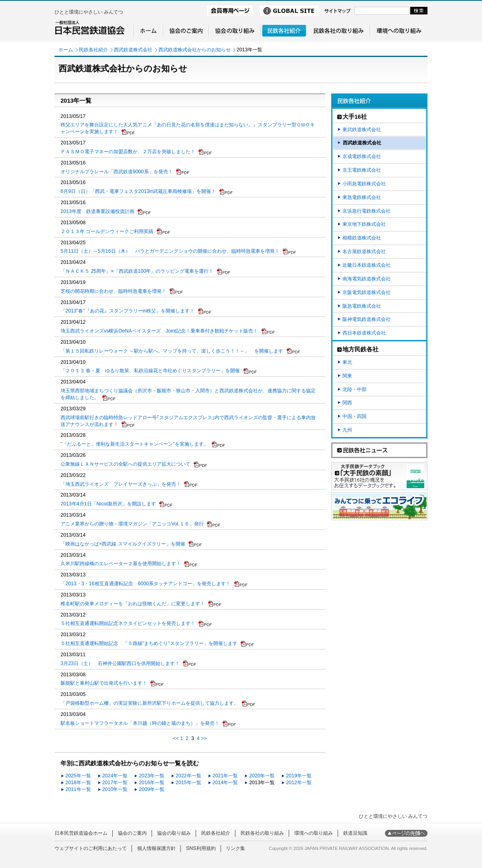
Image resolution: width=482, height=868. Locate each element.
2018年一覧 (78, 783)
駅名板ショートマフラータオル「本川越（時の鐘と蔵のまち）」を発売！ (140, 723)
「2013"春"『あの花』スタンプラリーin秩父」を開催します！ (128, 311)
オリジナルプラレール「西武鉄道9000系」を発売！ (117, 172)
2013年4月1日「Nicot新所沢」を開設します (108, 504)
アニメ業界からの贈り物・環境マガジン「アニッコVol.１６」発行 (132, 524)
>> (204, 738)
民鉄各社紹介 (93, 50)
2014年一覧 (225, 783)
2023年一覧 (152, 776)
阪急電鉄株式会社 (362, 306)
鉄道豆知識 (355, 833)
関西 (347, 403)
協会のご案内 (132, 833)
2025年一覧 (78, 776)
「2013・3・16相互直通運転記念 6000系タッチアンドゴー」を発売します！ (146, 584)
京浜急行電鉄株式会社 (367, 211)
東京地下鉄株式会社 (364, 224)
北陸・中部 (354, 389)
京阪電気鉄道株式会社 (367, 292)
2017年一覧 (115, 783)
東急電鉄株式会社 (362, 197)
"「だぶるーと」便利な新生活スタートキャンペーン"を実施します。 (135, 444)
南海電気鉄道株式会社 (367, 279)
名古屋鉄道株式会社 (364, 251)
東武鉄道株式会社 (362, 130)
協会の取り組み (174, 833)
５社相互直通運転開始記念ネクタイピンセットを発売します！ (128, 623)
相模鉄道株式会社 (362, 238)
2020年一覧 (262, 776)
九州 (347, 430)
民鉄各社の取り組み (262, 833)
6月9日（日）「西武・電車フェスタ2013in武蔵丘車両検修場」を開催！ (138, 191)
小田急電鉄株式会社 (364, 184)
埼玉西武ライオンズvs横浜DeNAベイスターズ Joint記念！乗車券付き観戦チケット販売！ (159, 331)
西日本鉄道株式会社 (364, 333)
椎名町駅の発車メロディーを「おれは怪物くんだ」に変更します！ (133, 604)
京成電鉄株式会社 (362, 156)
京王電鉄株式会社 (362, 170)
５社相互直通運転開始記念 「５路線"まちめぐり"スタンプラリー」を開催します (149, 643)
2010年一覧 (115, 789)
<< (176, 738)
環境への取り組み (314, 833)
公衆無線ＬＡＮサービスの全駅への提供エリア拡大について (126, 464)
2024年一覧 (115, 776)
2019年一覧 (299, 776)
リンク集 (235, 848)
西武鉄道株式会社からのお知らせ (194, 50)
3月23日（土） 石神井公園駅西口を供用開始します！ (120, 663)
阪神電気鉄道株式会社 (367, 319)
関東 (347, 376)
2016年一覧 (152, 783)
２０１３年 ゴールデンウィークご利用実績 (107, 231)
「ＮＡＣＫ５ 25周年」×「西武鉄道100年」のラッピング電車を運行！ (137, 271)
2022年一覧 (188, 776)
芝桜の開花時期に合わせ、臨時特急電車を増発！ (113, 291)
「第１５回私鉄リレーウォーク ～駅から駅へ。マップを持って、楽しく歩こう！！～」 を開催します (172, 351)
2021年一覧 (225, 776)
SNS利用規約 (201, 848)
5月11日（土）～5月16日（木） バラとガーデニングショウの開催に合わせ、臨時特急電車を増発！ (170, 251)
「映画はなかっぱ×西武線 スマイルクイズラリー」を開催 (123, 544)
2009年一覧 (152, 789)
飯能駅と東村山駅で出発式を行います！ (104, 683)
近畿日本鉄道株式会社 (367, 265)
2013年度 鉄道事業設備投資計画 (97, 211)
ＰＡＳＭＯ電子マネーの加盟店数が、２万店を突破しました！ (128, 152)
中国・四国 (354, 416)
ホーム (66, 50)
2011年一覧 (78, 789)
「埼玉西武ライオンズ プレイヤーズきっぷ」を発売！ (121, 484)
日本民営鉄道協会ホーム (81, 833)
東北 (347, 362)
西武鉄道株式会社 (133, 50)
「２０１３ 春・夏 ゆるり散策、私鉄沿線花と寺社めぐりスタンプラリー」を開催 (150, 371)
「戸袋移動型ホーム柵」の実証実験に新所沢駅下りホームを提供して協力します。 (150, 703)
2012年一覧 (299, 783)
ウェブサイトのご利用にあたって (91, 848)
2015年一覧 (188, 783)
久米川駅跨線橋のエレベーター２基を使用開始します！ (121, 564)
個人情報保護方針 (156, 848)
